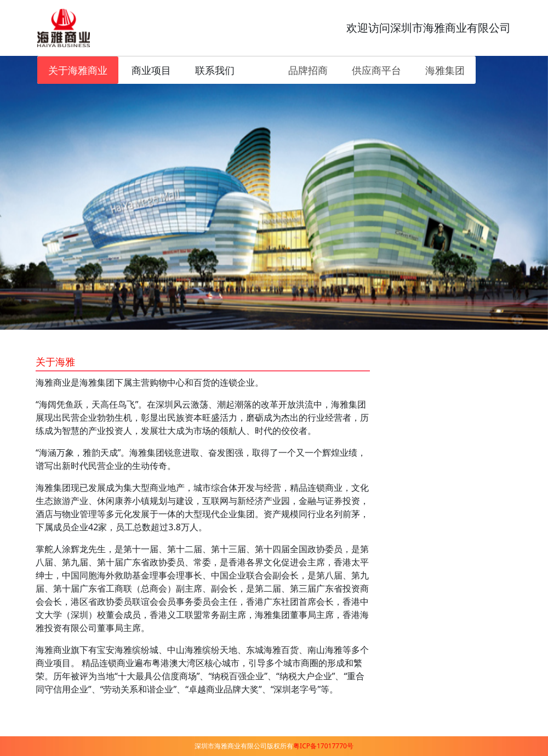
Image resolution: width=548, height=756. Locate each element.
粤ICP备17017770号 (323, 746)
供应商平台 (376, 70)
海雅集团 (445, 70)
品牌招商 (308, 70)
